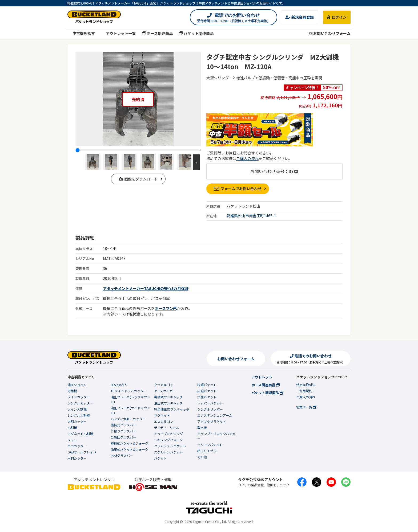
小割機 (72, 427)
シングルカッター (80, 403)
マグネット (162, 415)
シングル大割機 (79, 415)
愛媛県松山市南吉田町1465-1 (251, 216)
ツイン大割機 (77, 409)
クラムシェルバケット (170, 446)
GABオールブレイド (82, 452)
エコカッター (77, 446)
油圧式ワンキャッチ (168, 403)
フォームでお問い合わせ (238, 189)
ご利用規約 (304, 391)
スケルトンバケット (168, 452)
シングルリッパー (210, 409)
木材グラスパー (122, 455)
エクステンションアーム (215, 415)
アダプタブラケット (212, 421)
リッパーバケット (210, 403)
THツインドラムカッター (129, 391)
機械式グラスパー (123, 425)
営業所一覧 (306, 407)
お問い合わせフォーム (330, 33)
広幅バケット (207, 391)
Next (196, 162)
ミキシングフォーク (168, 440)
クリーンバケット (210, 445)
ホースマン (166, 308)
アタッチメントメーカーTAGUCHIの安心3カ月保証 (146, 288)
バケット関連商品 (196, 33)
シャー (72, 440)
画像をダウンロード (138, 179)
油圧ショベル (77, 385)
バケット (160, 458)
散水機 (202, 427)
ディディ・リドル (167, 427)
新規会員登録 (300, 17)
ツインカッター (79, 397)
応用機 (72, 391)
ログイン (337, 17)
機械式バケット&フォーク (129, 443)
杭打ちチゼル (207, 451)
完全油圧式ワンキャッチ (172, 409)
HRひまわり (119, 385)
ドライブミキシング (168, 434)
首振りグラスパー (123, 431)
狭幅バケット (207, 385)
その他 (202, 457)
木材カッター (77, 458)
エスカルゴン (164, 421)
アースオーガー (165, 391)
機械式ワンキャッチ (168, 397)
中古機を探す (81, 33)
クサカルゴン (164, 385)
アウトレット (262, 377)
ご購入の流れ (247, 158)
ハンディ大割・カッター (128, 419)
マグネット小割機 (80, 434)
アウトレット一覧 (118, 33)
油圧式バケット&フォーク (129, 449)
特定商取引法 (306, 385)
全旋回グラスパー (123, 437)
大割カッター (77, 421)
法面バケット (207, 397)
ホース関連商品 (157, 33)
